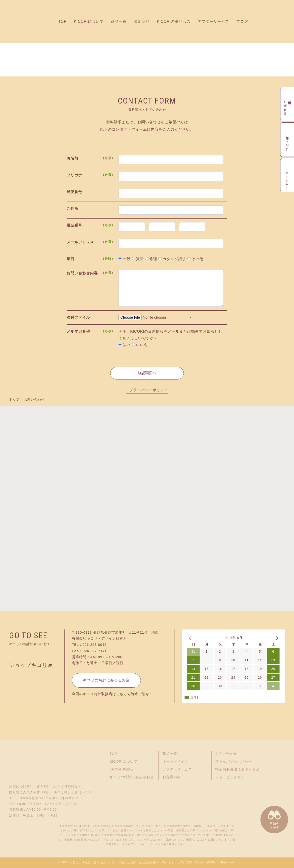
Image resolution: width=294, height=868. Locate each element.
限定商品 (142, 21)
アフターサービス (213, 21)
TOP (62, 21)
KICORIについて (89, 21)
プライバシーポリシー (149, 390)
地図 (155, 632)
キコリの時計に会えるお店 (106, 680)
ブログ (242, 21)
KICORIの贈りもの (174, 21)
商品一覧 (119, 21)
